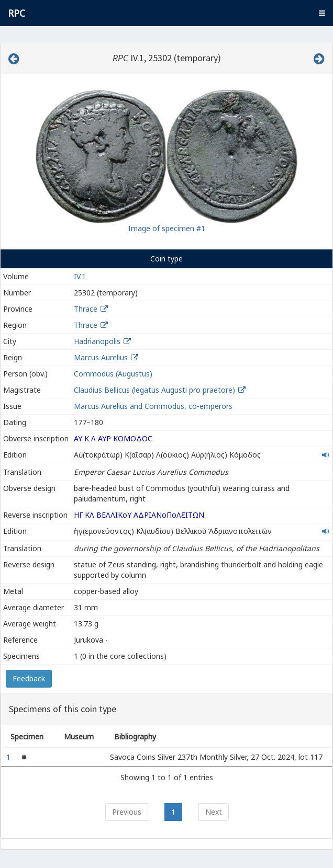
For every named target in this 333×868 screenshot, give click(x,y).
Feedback (29, 678)
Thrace (86, 309)
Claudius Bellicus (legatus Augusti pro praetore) (156, 390)
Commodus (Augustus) (113, 374)
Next (214, 812)
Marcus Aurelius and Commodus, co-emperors (153, 406)
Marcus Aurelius (101, 357)
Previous (127, 812)
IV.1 (80, 276)
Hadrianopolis (97, 341)
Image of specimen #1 (167, 228)
